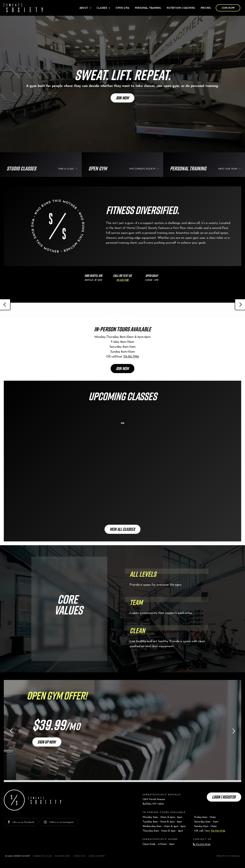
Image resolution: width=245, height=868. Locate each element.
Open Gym (122, 8)
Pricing (206, 8)
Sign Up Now (47, 742)
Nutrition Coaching (181, 8)
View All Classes (122, 529)
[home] (23, 8)
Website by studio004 (228, 856)
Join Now (228, 8)
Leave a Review (97, 856)
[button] (85, 8)
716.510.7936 (131, 357)
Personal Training (148, 8)
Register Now (62, 856)
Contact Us (79, 856)
